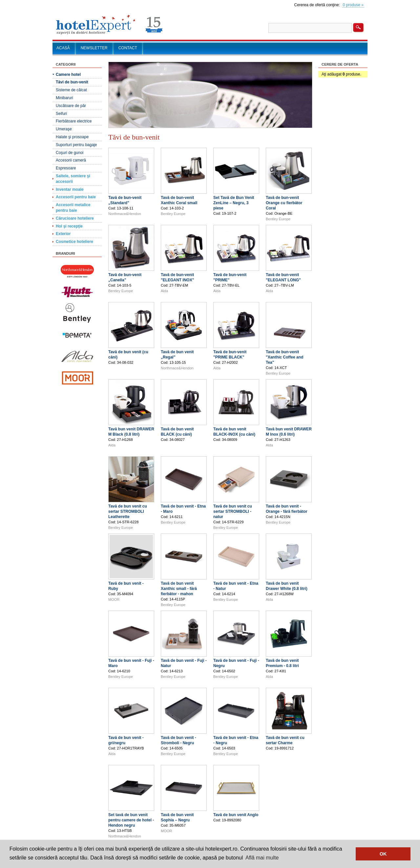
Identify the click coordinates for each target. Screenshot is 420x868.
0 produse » (353, 5)
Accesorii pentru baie (76, 197)
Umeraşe (64, 129)
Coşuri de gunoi (70, 153)
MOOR (114, 599)
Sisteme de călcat (71, 90)
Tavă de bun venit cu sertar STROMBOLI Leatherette (128, 511)
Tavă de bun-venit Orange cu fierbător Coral (284, 203)
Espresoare (66, 168)
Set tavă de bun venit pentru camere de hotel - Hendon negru (131, 820)
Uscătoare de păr (71, 106)
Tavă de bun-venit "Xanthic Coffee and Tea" (284, 357)
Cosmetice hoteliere (74, 242)
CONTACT (128, 48)
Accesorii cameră (71, 160)
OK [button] (383, 854)
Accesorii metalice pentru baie (73, 208)
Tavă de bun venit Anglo (236, 815)
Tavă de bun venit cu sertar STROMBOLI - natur (233, 511)
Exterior (63, 234)
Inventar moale (70, 189)
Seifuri (61, 114)
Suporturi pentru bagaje (76, 145)
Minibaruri (64, 98)
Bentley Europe (173, 214)
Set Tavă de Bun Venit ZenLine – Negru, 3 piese (234, 203)
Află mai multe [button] (262, 858)
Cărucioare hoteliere (75, 218)
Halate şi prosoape (72, 137)
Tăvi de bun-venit (72, 82)
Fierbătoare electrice (74, 121)
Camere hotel (68, 75)
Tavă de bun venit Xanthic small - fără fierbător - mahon (179, 589)
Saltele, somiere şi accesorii (73, 179)
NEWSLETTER (94, 48)
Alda (164, 291)
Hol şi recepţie (69, 226)
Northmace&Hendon (125, 214)
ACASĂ (63, 48)
